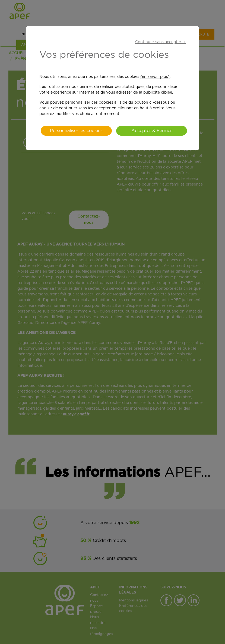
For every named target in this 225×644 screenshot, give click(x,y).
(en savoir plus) (155, 77)
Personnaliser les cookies (76, 131)
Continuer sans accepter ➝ (160, 42)
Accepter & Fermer (152, 131)
